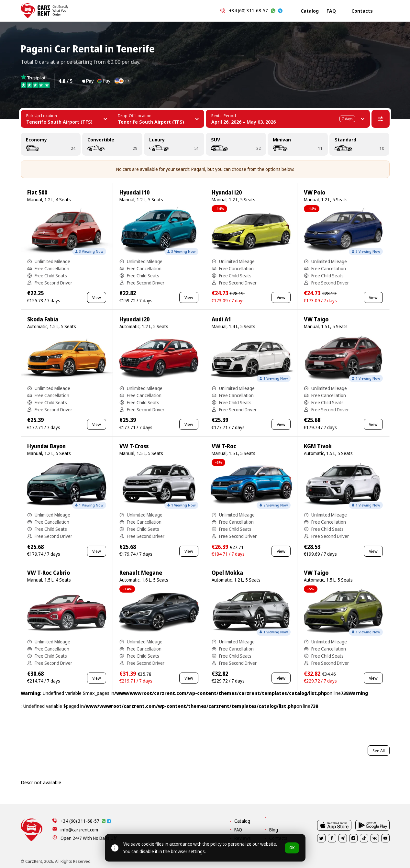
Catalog (310, 11)
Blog (274, 830)
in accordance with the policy (193, 844)
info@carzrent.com (79, 830)
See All (379, 751)
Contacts (362, 11)
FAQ (331, 11)
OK (292, 848)
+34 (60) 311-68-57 (249, 11)
